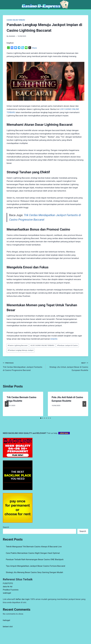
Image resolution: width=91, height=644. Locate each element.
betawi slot (8, 626)
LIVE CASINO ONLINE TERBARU (42, 345)
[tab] (41, 418)
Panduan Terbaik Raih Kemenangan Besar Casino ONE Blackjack (35, 559)
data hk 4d (8, 587)
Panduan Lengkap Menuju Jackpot (21, 350)
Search (6, 527)
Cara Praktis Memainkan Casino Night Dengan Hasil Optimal (33, 553)
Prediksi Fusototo (11, 590)
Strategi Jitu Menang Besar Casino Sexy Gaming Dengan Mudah (34, 572)
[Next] (84, 404)
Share (34, 48)
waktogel (7, 593)
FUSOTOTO (8, 583)
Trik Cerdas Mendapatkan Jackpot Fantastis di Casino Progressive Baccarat (23, 366)
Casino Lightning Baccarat (18, 345)
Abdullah (12, 36)
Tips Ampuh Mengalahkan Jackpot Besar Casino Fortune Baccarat (36, 566)
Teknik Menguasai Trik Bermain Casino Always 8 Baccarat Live (34, 547)
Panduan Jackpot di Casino (68, 345)
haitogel (6, 620)
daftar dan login (23, 599)
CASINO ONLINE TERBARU (16, 20)
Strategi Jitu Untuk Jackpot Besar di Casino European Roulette (68, 366)
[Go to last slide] (7, 404)
